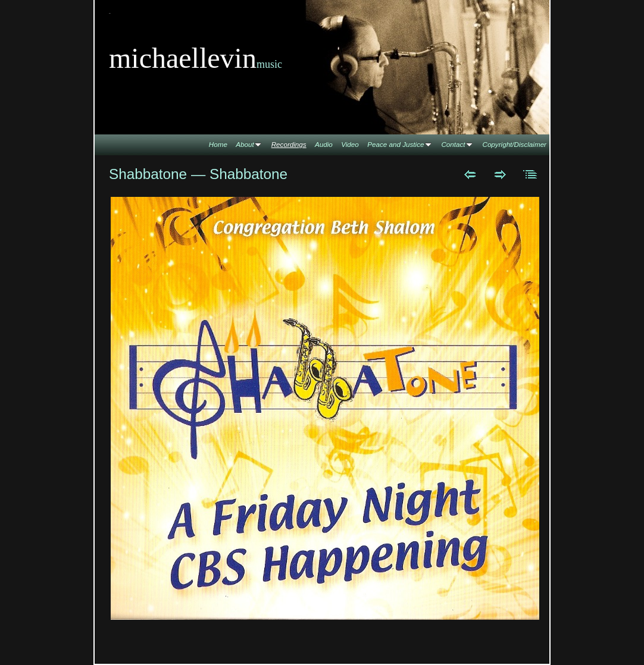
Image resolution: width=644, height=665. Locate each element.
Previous (470, 174)
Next (500, 174)
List (531, 174)
